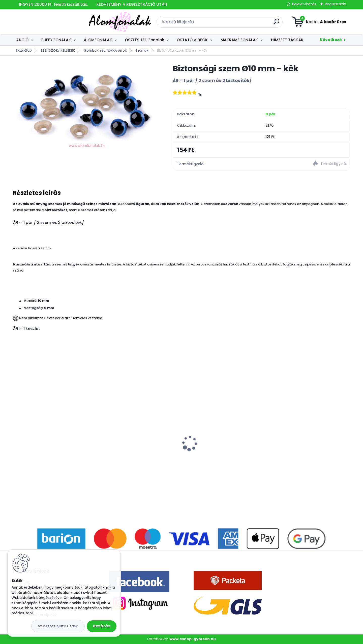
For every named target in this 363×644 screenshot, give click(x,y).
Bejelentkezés (304, 4)
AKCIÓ (22, 40)
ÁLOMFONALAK (98, 40)
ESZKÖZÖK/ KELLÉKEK (58, 50)
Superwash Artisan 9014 (125, 451)
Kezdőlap (24, 50)
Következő (331, 40)
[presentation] (16, 435)
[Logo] (44, 22)
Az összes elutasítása (58, 626)
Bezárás (102, 626)
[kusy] (30, 494)
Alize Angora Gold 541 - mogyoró (219, 451)
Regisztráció (336, 4)
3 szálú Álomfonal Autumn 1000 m (50, 444)
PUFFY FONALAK (56, 40)
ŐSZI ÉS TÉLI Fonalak (145, 40)
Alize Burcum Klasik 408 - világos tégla (305, 453)
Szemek (142, 50)
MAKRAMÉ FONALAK (239, 40)
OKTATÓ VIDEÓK (192, 40)
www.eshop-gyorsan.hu (193, 639)
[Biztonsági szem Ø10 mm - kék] (85, 106)
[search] (238, 24)
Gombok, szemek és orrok (105, 50)
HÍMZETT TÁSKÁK (287, 40)
